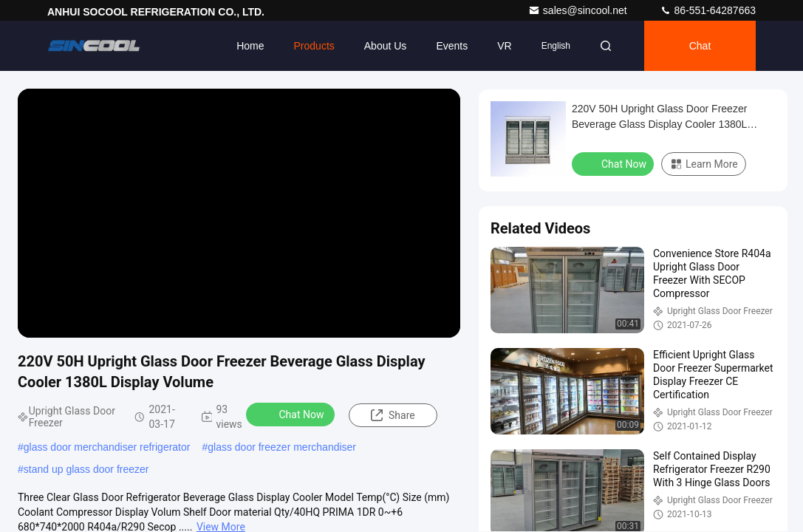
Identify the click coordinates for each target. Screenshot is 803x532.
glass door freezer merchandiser (282, 447)
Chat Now (292, 414)
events (452, 46)
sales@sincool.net (579, 10)
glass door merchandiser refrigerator (107, 447)
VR (504, 46)
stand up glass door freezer (86, 469)
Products (314, 46)
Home (250, 46)
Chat (700, 46)
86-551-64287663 (708, 10)
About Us (386, 46)
